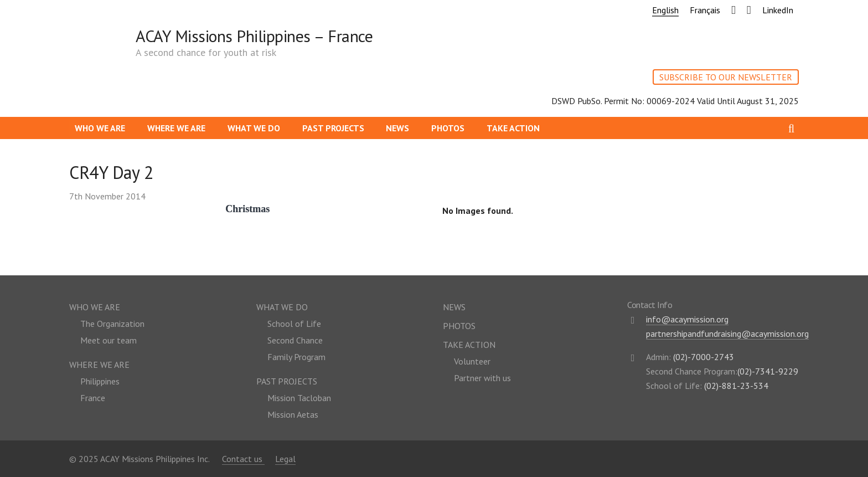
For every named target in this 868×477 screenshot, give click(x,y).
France (93, 398)
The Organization (112, 324)
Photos (448, 128)
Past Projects (333, 128)
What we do (254, 128)
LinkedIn (778, 10)
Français (705, 10)
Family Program (296, 357)
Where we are (176, 128)
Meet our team (108, 340)
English (665, 10)
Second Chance (295, 340)
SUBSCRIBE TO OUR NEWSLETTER (726, 77)
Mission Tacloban (299, 398)
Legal (285, 459)
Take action (513, 128)
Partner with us (482, 378)
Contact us (243, 459)
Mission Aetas (293, 414)
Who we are (100, 128)
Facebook (730, 8)
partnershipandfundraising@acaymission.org (727, 334)
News (397, 128)
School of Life (294, 324)
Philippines (100, 381)
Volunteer (472, 361)
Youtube (746, 8)
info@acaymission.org (687, 319)
